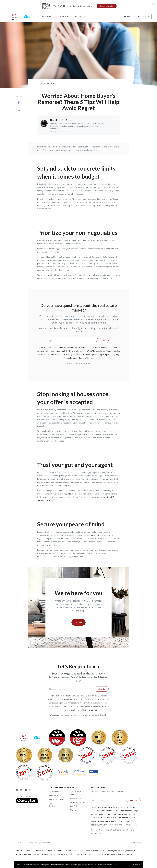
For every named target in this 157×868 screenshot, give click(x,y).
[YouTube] (26, 790)
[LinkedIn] (21, 790)
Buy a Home (47, 16)
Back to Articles (48, 83)
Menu (127, 17)
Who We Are (54, 791)
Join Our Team (80, 16)
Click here (72, 494)
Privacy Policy (136, 843)
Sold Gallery (75, 806)
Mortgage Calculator (78, 802)
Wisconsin (74, 810)
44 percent (95, 535)
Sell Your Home (63, 16)
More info (116, 865)
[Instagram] (30, 790)
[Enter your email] (73, 689)
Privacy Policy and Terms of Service (78, 358)
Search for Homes (56, 799)
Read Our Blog (76, 798)
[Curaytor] (27, 803)
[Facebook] (17, 790)
